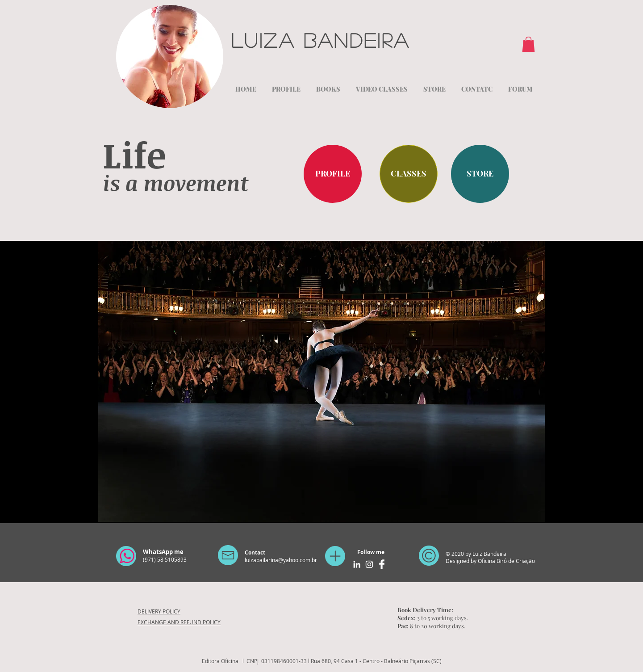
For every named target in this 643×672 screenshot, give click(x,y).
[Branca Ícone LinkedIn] (357, 564)
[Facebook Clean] (382, 564)
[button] (528, 44)
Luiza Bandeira (325, 40)
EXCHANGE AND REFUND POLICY (179, 622)
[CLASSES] (409, 174)
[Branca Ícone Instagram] (369, 564)
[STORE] (480, 174)
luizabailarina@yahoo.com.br (281, 560)
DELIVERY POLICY (159, 611)
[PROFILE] (333, 174)
